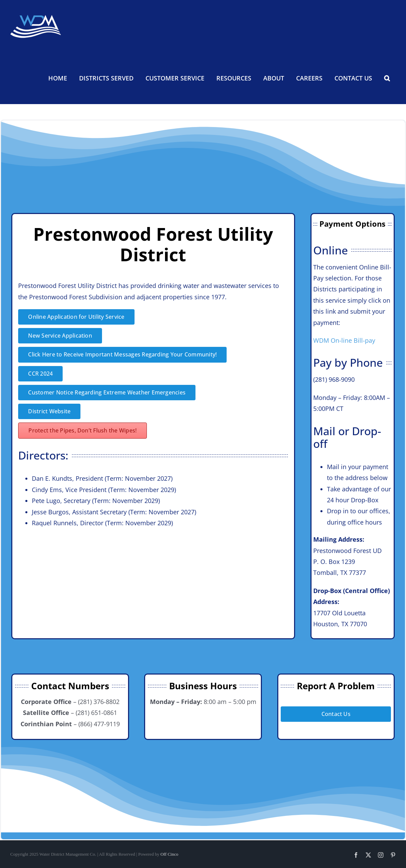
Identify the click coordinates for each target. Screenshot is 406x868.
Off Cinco (169, 854)
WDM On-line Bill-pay (344, 340)
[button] (387, 78)
